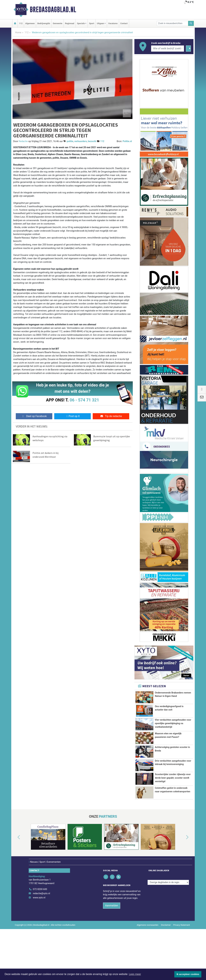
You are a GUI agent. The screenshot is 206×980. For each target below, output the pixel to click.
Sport (92, 23)
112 (21, 23)
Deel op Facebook (34, 416)
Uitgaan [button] (100, 23)
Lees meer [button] (135, 974)
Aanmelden (112, 949)
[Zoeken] (191, 23)
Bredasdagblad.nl (53, 9)
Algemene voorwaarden (148, 968)
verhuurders (81, 141)
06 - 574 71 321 (84, 400)
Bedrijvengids (44, 23)
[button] (15, 881)
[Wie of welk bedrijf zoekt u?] (168, 49)
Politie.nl (127, 141)
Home (18, 33)
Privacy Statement (182, 968)
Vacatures (113, 23)
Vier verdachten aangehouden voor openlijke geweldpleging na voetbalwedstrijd (173, 723)
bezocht (92, 141)
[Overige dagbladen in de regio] (168, 926)
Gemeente (58, 23)
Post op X (73, 416)
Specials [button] (81, 23)
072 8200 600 (40, 933)
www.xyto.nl (39, 941)
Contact (124, 23)
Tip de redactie (111, 416)
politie (70, 141)
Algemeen (30, 23)
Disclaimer (166, 968)
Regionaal (70, 23)
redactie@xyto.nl (41, 937)
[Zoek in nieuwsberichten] (173, 23)
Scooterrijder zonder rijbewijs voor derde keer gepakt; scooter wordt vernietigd (173, 803)
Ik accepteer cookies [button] (188, 974)
